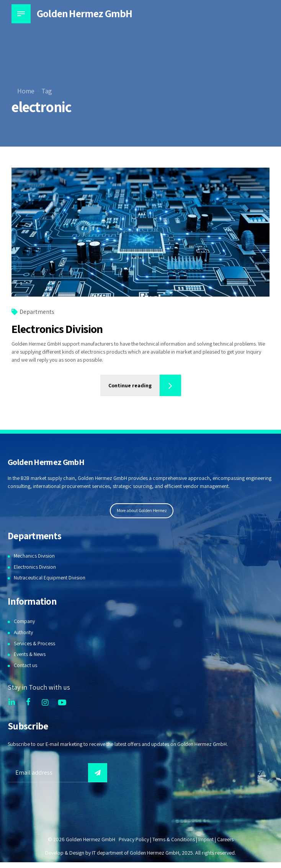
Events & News (30, 654)
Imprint (206, 840)
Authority (24, 633)
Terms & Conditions (173, 840)
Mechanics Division (35, 556)
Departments (37, 312)
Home (26, 91)
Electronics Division (57, 329)
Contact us (25, 666)
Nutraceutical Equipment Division (50, 578)
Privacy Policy (133, 840)
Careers (226, 840)
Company (24, 622)
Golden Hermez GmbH (85, 14)
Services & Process (35, 644)
